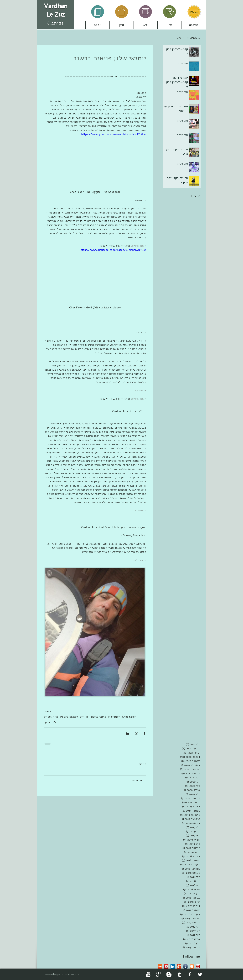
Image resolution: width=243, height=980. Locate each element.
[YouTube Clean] (148, 974)
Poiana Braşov (69, 717)
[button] (121, 25)
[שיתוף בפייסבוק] (144, 733)
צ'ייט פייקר (50, 722)
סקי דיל (84, 717)
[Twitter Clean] (200, 974)
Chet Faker (129, 717)
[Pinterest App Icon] (198, 966)
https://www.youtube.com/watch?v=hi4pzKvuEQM (113, 250)
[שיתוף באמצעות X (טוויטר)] (136, 733)
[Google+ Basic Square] (179, 966)
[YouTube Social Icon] (166, 966)
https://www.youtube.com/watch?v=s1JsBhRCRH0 (114, 134)
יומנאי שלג (114, 717)
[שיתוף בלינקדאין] (128, 733)
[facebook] (190, 974)
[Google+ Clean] (159, 974)
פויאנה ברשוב (98, 717)
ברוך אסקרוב (51, 717)
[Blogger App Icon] (192, 966)
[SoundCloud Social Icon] (160, 966)
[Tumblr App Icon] (185, 966)
